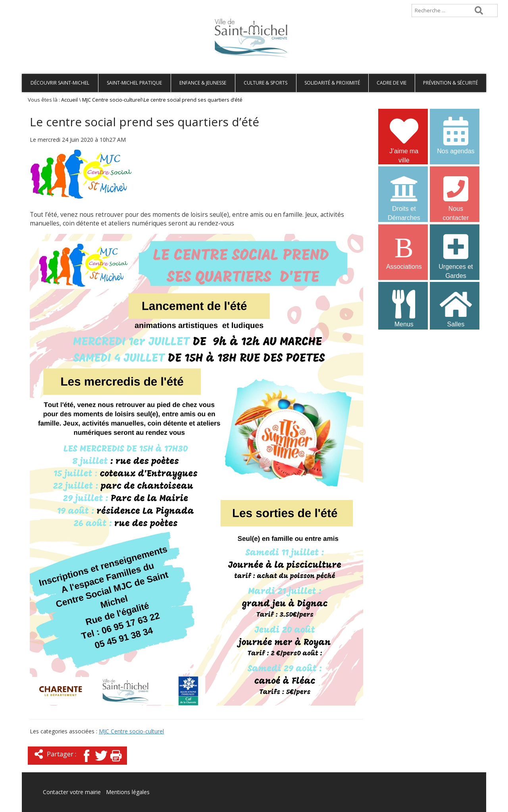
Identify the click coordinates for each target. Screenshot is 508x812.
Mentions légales (128, 792)
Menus (404, 308)
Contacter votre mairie (72, 792)
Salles (456, 308)
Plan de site (72, 4)
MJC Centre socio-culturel (112, 100)
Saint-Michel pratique (134, 83)
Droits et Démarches (404, 193)
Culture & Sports (266, 83)
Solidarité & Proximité (332, 83)
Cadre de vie (392, 83)
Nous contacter (456, 193)
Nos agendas (456, 135)
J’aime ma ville (404, 136)
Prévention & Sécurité (450, 83)
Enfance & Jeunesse (203, 83)
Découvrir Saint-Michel (60, 83)
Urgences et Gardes (456, 251)
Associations (404, 250)
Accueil (35, 4)
